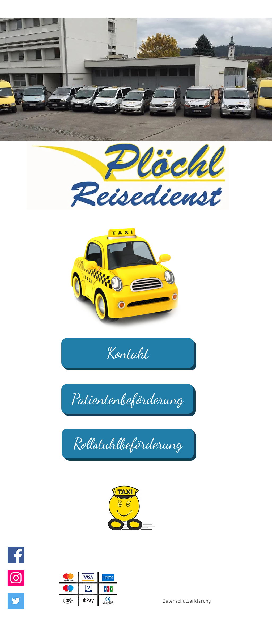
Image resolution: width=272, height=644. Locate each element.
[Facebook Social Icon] (16, 555)
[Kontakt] (128, 353)
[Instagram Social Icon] (16, 578)
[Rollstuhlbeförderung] (128, 443)
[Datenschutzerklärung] (187, 601)
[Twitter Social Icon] (16, 601)
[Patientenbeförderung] (127, 399)
